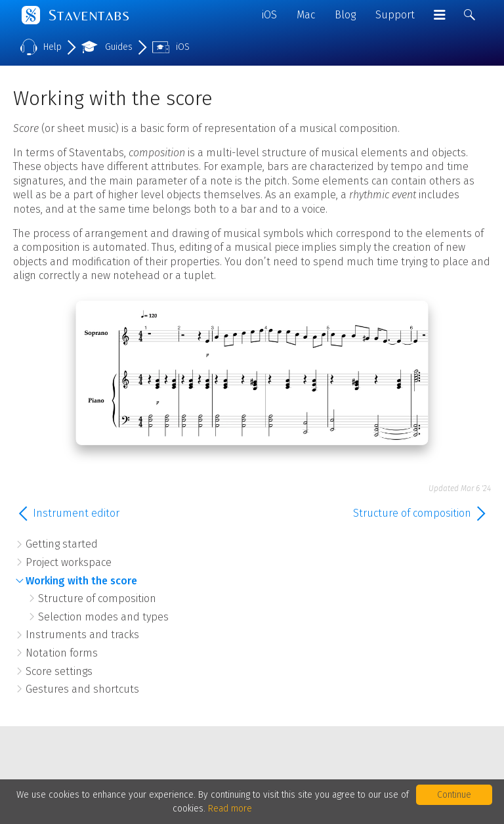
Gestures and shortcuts (82, 689)
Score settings (59, 671)
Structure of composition (97, 598)
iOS (269, 15)
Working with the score (81, 581)
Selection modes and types (103, 617)
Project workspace (69, 562)
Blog (345, 15)
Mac (306, 15)
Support (395, 15)
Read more (230, 809)
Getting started (62, 544)
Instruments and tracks (82, 635)
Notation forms (62, 653)
